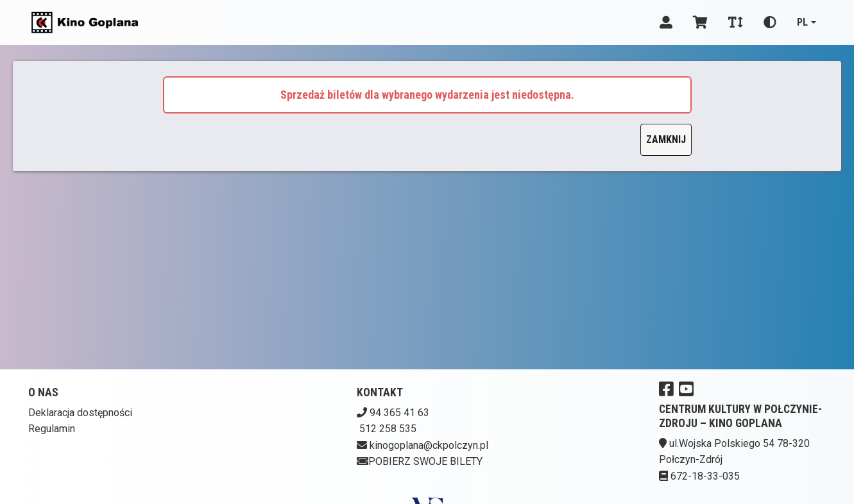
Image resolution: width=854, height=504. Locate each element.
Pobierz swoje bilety (420, 461)
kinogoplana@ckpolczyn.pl (429, 445)
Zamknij (666, 139)
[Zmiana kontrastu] (770, 22)
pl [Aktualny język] (802, 22)
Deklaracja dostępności (80, 413)
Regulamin (52, 429)
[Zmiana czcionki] (736, 22)
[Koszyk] (700, 22)
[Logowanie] (666, 22)
